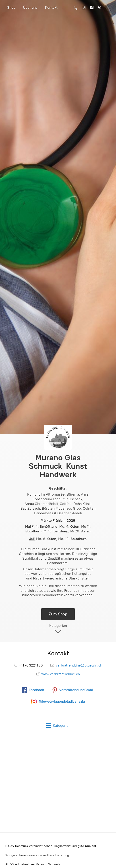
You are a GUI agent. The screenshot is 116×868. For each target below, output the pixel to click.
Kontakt (51, 7)
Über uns (30, 7)
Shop (11, 7)
